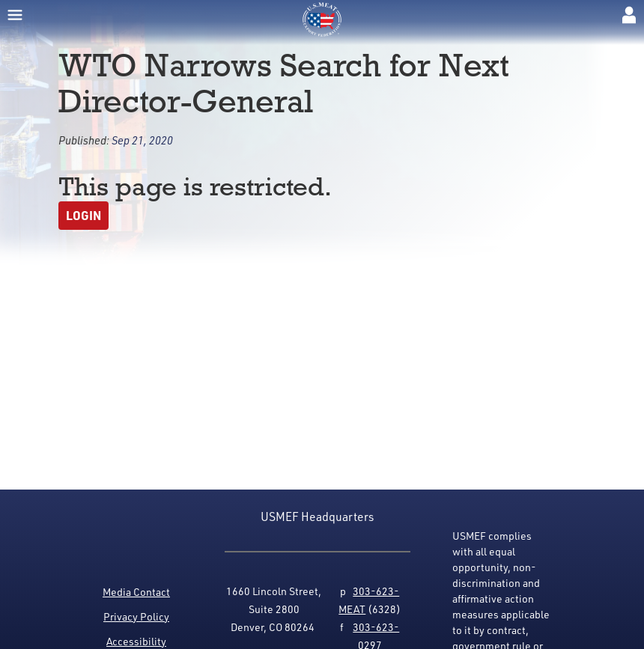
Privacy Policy (136, 616)
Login (83, 215)
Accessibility (136, 641)
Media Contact (136, 592)
